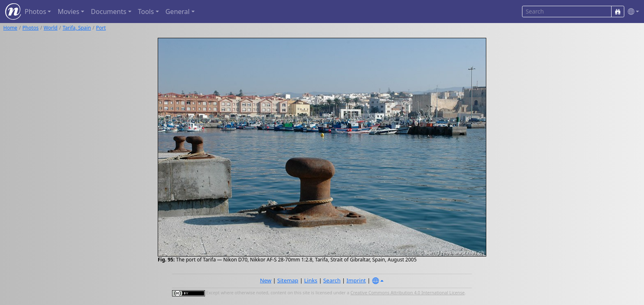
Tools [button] (146, 12)
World (51, 28)
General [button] (178, 12)
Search (332, 280)
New (266, 280)
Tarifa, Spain (77, 28)
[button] (632, 12)
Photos (31, 28)
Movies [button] (68, 12)
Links (311, 280)
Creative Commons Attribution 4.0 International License (407, 293)
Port (101, 28)
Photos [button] (35, 12)
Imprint (356, 280)
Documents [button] (108, 12)
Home (10, 28)
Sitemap (288, 280)
